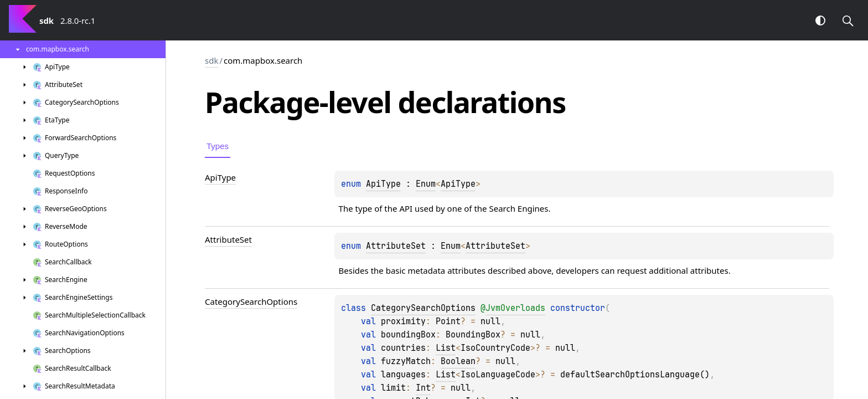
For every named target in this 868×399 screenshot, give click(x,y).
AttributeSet (396, 246)
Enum (426, 184)
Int (423, 388)
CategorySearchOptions (423, 308)
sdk (211, 60)
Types (218, 146)
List (446, 348)
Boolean (458, 361)
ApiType (383, 184)
